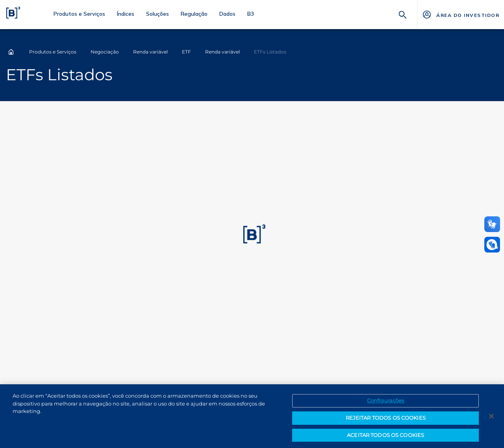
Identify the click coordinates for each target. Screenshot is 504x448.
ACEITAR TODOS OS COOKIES (385, 438)
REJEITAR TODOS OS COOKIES (386, 420)
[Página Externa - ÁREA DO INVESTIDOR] (460, 15)
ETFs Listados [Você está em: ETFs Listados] (270, 52)
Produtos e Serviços (53, 52)
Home (11, 52)
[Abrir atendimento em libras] (492, 245)
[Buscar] (403, 14)
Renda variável (150, 52)
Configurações (386, 404)
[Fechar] (491, 419)
